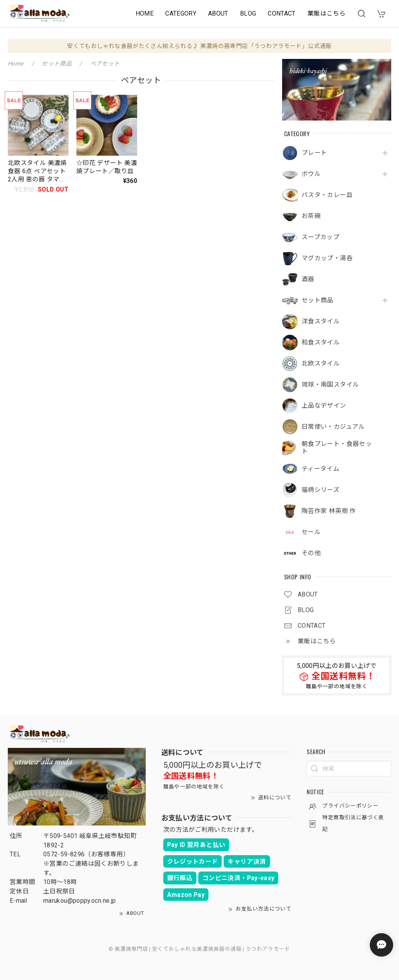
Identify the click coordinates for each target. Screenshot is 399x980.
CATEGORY (181, 13)
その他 (311, 553)
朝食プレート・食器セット (337, 448)
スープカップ (320, 237)
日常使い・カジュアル (333, 427)
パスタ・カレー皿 (327, 195)
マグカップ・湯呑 (327, 258)
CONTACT (282, 13)
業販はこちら (327, 13)
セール (311, 532)
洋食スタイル (321, 321)
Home (16, 64)
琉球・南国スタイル (330, 385)
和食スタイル (321, 343)
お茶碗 (311, 216)
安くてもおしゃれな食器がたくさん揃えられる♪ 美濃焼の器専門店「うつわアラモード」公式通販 (199, 46)
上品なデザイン (324, 406)
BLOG (248, 13)
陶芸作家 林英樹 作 (329, 511)
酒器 (308, 279)
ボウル (311, 174)
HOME (145, 13)
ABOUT (218, 13)
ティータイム (320, 469)
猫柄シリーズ (320, 490)
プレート (314, 153)
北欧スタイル (321, 364)
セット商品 (318, 300)
